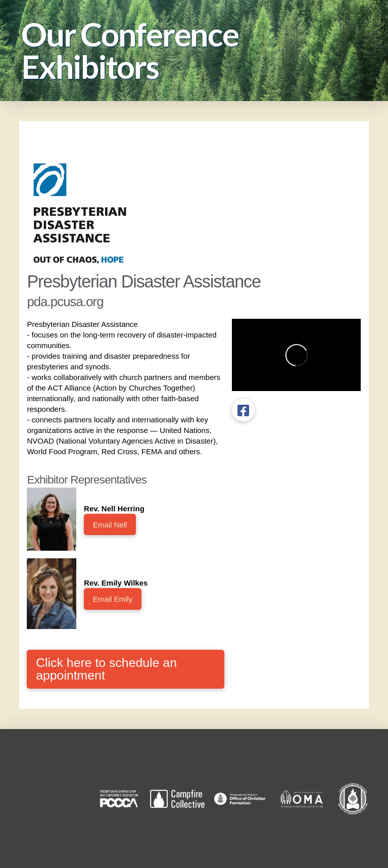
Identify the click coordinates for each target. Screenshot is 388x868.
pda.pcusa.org (65, 302)
